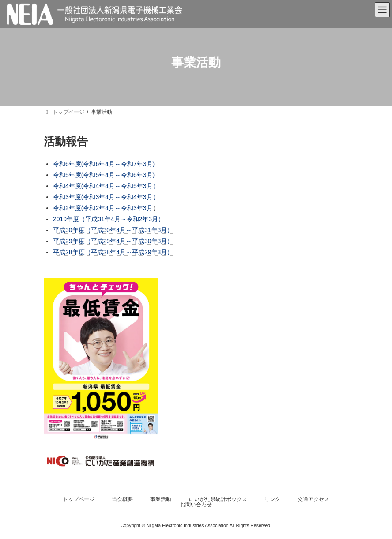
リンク (272, 499)
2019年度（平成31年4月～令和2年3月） (109, 219)
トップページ (79, 499)
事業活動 (161, 499)
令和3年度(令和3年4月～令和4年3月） (106, 197)
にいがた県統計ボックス (218, 499)
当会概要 (122, 499)
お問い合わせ (196, 505)
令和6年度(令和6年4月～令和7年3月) (104, 164)
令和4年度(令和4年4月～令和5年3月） (106, 186)
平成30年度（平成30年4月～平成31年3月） (113, 230)
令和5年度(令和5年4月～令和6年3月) (104, 175)
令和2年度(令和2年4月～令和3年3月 (103, 208)
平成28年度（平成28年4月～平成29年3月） (113, 252)
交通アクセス (313, 499)
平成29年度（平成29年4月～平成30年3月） (113, 241)
